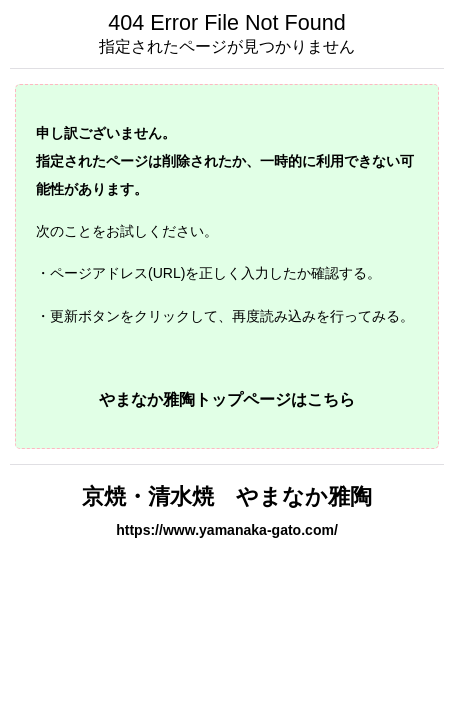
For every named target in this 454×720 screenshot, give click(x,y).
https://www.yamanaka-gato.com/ (227, 530)
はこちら (323, 399)
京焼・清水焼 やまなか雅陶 (227, 496)
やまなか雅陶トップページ (195, 399)
